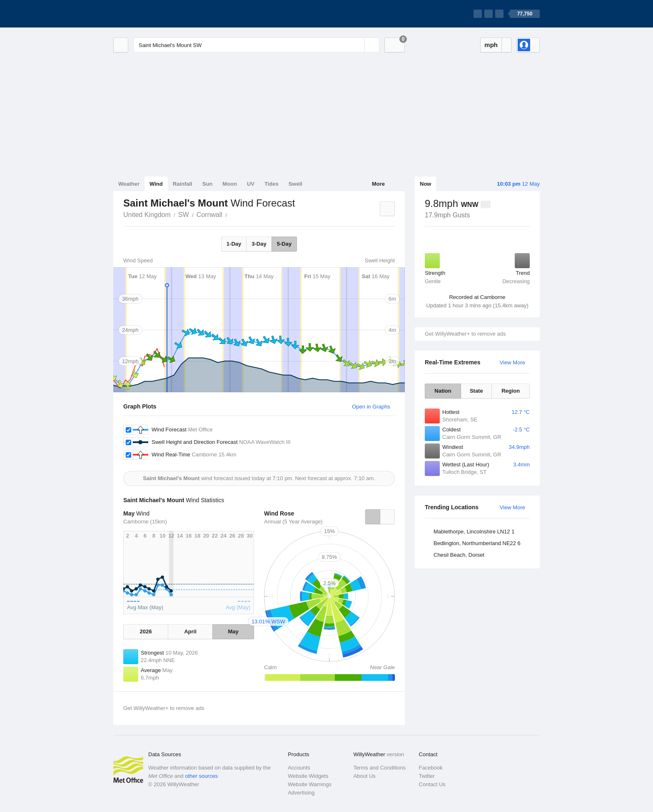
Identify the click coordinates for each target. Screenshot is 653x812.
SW (184, 215)
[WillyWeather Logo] (152, 14)
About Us (364, 776)
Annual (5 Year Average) (293, 522)
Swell (295, 184)
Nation (443, 391)
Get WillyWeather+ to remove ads (465, 334)
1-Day (234, 244)
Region (511, 391)
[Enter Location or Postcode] (256, 45)
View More (512, 362)
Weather (129, 184)
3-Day (259, 244)
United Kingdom (147, 215)
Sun (208, 184)
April (190, 631)
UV (251, 184)
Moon (230, 184)
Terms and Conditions (379, 768)
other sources (201, 776)
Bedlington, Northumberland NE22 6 (477, 543)
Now (425, 184)
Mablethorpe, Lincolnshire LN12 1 (474, 532)
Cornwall (209, 215)
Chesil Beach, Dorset (459, 555)
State (476, 391)
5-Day (284, 244)
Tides (272, 184)
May (233, 631)
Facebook (431, 768)
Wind (156, 184)
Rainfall (183, 184)
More (378, 184)
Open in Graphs (371, 407)
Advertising (301, 793)
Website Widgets (308, 776)
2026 (146, 631)
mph (491, 45)
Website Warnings (310, 784)
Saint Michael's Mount (232, 214)
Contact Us (432, 784)
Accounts (299, 768)
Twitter (427, 776)
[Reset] (357, 45)
